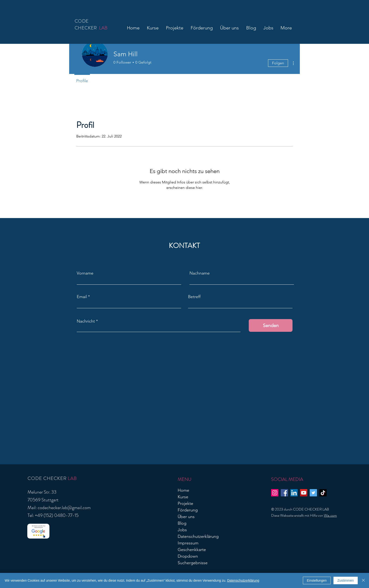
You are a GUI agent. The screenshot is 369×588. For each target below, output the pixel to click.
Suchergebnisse (193, 563)
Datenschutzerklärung (198, 536)
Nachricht (86, 321)
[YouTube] (304, 493)
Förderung (188, 510)
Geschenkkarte (192, 550)
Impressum (188, 543)
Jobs (182, 530)
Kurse (183, 497)
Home (183, 490)
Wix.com (330, 515)
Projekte (185, 503)
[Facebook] (284, 493)
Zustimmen (346, 580)
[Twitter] (313, 493)
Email (82, 297)
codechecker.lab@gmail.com (64, 508)
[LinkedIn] (294, 493)
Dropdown (188, 556)
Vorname (85, 273)
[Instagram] (275, 493)
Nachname (200, 273)
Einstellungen (317, 580)
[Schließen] (363, 580)
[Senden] (271, 325)
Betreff (194, 297)
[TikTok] (323, 493)
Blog (182, 523)
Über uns (186, 517)
